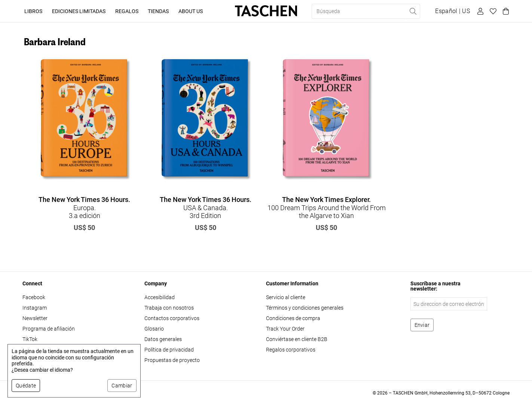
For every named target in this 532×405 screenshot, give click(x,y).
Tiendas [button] (158, 11)
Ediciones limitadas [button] (79, 11)
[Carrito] (505, 11)
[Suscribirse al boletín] (422, 325)
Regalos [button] (127, 11)
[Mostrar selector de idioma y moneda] (452, 11)
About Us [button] (191, 11)
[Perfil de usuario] (479, 11)
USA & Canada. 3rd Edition (206, 208)
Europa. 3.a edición (84, 208)
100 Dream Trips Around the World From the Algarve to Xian (327, 208)
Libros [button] (33, 11)
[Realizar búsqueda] (413, 11)
